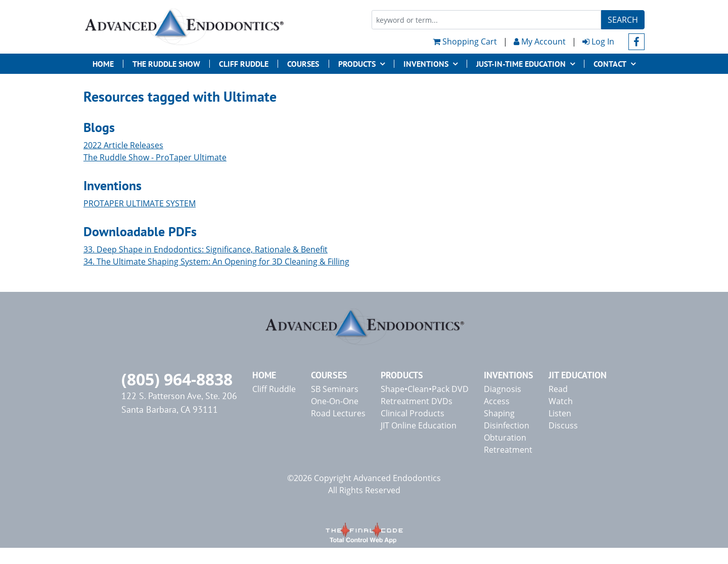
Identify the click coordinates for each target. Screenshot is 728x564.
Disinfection (507, 425)
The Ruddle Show (166, 64)
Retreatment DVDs (417, 401)
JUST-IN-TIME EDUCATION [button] (521, 64)
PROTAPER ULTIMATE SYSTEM (140, 203)
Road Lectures (338, 413)
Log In (598, 41)
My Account (540, 41)
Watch (561, 401)
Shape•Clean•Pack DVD (425, 389)
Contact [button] (610, 64)
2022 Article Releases (123, 145)
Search (623, 20)
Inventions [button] (426, 64)
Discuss (563, 425)
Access (497, 401)
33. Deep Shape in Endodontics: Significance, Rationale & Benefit (206, 249)
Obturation (505, 438)
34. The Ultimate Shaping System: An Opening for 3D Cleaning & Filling (216, 262)
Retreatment (508, 450)
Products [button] (357, 64)
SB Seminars (335, 389)
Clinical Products (413, 413)
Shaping (499, 413)
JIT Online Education (419, 425)
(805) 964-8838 (177, 379)
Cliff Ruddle (244, 64)
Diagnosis (503, 389)
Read (558, 389)
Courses (303, 64)
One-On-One (335, 401)
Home (103, 64)
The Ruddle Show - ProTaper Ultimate (155, 157)
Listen (560, 413)
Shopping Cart (465, 41)
